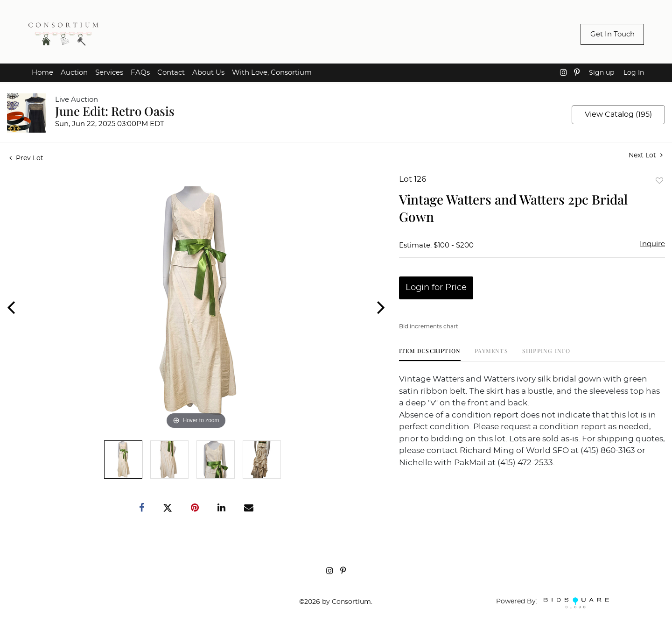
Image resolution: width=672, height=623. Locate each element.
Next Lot (646, 155)
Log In (634, 73)
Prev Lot (26, 158)
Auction (74, 73)
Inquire (652, 244)
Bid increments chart (429, 326)
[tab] (430, 354)
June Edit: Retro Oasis (115, 111)
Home (42, 73)
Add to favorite (659, 181)
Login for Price (436, 288)
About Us (208, 73)
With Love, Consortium (272, 73)
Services (109, 73)
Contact (171, 73)
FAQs (140, 73)
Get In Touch (612, 34)
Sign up (602, 73)
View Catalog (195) (618, 114)
